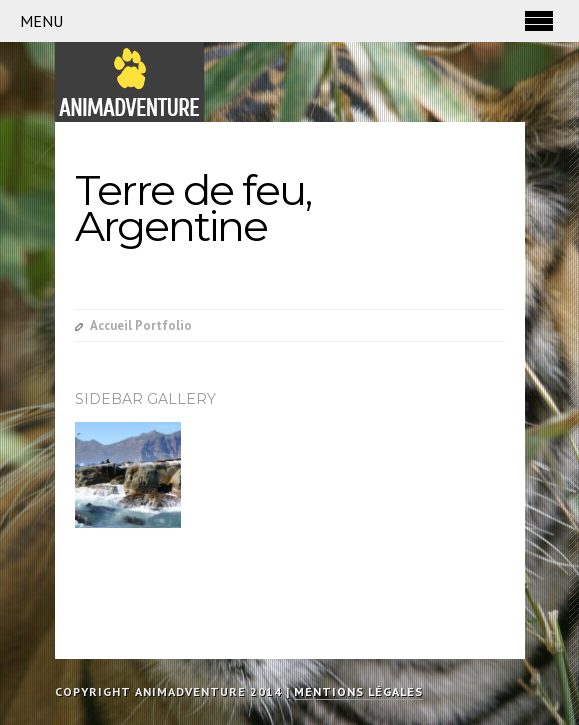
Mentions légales (358, 691)
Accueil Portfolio (141, 325)
